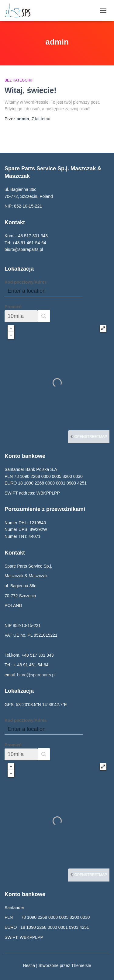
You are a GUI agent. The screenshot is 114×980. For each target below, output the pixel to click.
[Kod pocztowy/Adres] (44, 291)
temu (41, 119)
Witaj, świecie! (31, 90)
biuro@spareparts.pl (36, 675)
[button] (44, 316)
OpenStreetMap (91, 437)
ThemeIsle (81, 965)
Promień (13, 307)
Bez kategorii (18, 80)
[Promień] (21, 316)
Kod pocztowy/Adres (26, 282)
